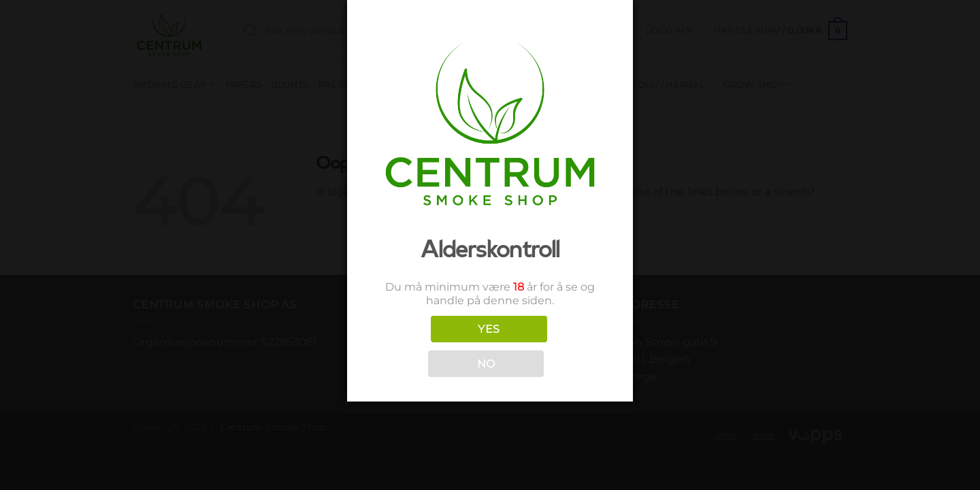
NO (486, 364)
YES (489, 329)
